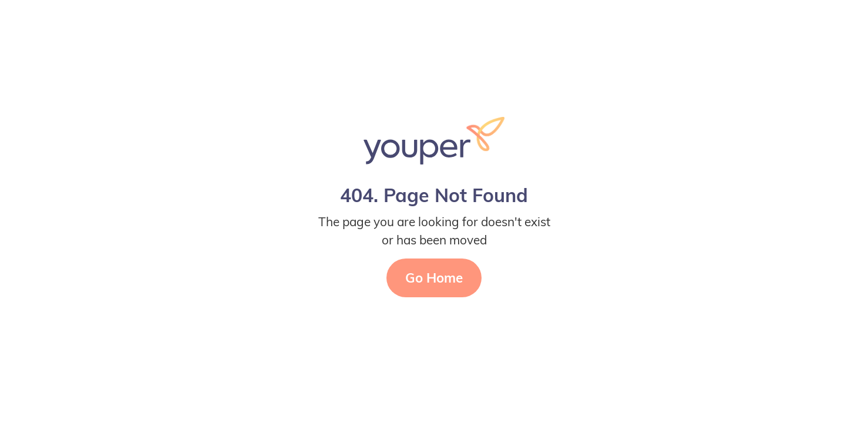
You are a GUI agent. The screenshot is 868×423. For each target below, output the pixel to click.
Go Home (434, 278)
